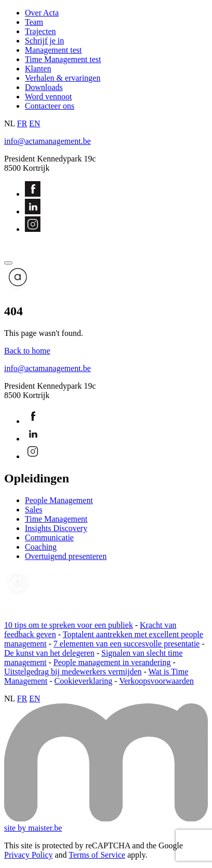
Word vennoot (48, 97)
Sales (34, 510)
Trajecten (40, 31)
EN (34, 123)
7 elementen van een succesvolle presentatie (126, 644)
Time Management (56, 519)
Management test (53, 50)
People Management (59, 500)
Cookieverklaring (83, 681)
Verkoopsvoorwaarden (157, 681)
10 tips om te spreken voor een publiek (68, 625)
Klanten (38, 69)
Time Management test (63, 59)
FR (22, 123)
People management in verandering (112, 662)
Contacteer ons (50, 106)
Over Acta (42, 13)
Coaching (41, 547)
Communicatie (49, 538)
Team (34, 22)
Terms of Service (97, 855)
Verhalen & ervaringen (63, 78)
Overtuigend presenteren (66, 556)
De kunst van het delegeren (49, 653)
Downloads (44, 87)
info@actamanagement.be (47, 141)
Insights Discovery (56, 528)
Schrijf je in (45, 41)
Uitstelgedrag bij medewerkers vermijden (73, 672)
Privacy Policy (29, 855)
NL (10, 123)
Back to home (27, 351)
